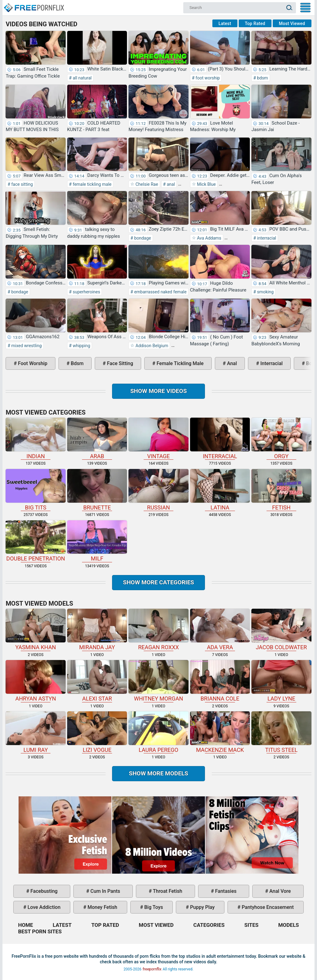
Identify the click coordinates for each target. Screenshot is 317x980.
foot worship (207, 78)
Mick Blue (206, 184)
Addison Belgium (151, 346)
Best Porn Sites (40, 931)
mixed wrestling (26, 346)
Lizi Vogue (97, 732)
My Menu (305, 8)
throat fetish (167, 891)
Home (34, 5)
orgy (281, 439)
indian (35, 439)
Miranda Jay (97, 630)
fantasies (225, 891)
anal (170, 184)
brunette (97, 490)
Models (289, 925)
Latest (225, 23)
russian (158, 490)
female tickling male (91, 184)
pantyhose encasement (267, 907)
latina (220, 490)
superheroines (86, 292)
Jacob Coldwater (281, 630)
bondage (142, 238)
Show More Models (158, 773)
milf (97, 541)
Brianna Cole (220, 681)
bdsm (262, 78)
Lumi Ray (35, 732)
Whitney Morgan (158, 681)
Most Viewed (292, 23)
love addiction (43, 907)
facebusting (43, 891)
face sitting (22, 184)
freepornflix (152, 969)
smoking (265, 292)
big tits (35, 490)
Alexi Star (97, 681)
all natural (82, 78)
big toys (153, 907)
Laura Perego (158, 732)
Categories (209, 925)
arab (97, 439)
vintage (158, 439)
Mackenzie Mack (220, 732)
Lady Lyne (281, 681)
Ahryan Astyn (35, 681)
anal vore (279, 891)
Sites (251, 925)
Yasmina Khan (35, 630)
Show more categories (158, 582)
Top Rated (255, 23)
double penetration (35, 541)
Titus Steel (281, 732)
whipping (81, 346)
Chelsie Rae (146, 184)
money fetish (102, 907)
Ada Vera (220, 630)
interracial (266, 238)
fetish (281, 490)
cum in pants (105, 891)
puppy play (202, 907)
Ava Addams (209, 238)
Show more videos (159, 391)
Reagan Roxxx (158, 630)
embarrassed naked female (160, 292)
